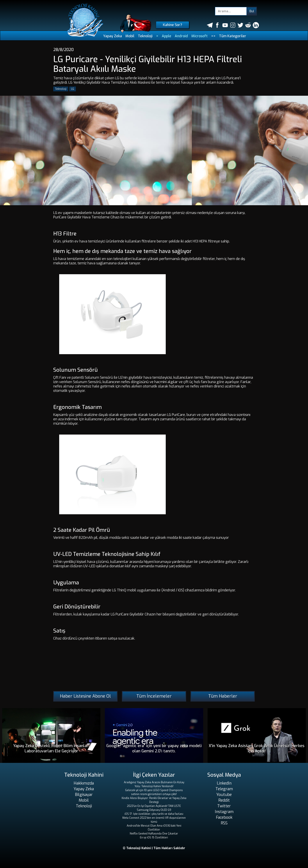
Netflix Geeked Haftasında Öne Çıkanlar (154, 834)
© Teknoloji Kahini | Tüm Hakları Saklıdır (154, 848)
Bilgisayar (84, 795)
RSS (224, 823)
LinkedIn (224, 783)
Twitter (224, 806)
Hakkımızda (84, 783)
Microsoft (199, 36)
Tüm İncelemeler (154, 696)
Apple (166, 36)
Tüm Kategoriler (233, 36)
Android (181, 36)
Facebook (224, 817)
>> (213, 36)
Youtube (224, 795)
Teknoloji (145, 36)
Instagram (224, 812)
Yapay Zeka (113, 36)
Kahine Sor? (173, 25)
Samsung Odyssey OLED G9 (154, 810)
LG (73, 89)
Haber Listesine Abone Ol (85, 696)
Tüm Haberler (223, 696)
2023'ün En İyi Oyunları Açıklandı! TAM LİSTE (154, 806)
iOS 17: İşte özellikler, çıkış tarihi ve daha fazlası (154, 814)
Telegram (224, 789)
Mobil (130, 36)
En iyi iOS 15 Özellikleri (154, 838)
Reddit (224, 800)
